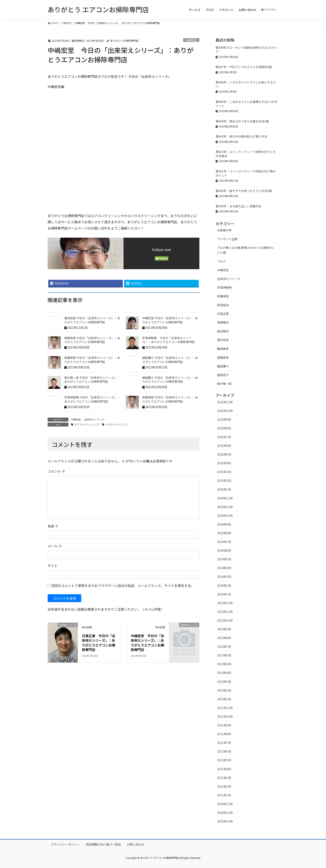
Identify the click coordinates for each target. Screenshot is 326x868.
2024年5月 (224, 559)
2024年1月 (224, 594)
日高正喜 (223, 314)
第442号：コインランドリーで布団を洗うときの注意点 (246, 154)
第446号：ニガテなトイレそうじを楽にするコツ (246, 84)
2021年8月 (224, 734)
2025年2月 (224, 480)
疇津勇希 (223, 349)
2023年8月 (224, 638)
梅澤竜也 (223, 322)
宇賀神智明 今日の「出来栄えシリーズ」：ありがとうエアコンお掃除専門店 (168, 340)
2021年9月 (224, 725)
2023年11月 (225, 612)
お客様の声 (224, 230)
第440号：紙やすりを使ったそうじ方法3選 (244, 191)
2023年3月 (224, 682)
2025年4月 (224, 463)
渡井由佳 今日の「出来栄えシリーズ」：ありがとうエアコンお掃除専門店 (92, 320)
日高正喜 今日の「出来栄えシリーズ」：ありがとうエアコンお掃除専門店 (99, 643)
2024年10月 (225, 516)
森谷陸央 (223, 331)
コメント (56, 471)
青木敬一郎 (224, 384)
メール (55, 546)
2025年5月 (224, 454)
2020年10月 (225, 821)
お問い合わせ (136, 844)
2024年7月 (224, 542)
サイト (53, 566)
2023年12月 (225, 603)
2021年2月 (224, 786)
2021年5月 (224, 760)
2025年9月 (224, 419)
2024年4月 (224, 568)
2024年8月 (224, 533)
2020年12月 (225, 804)
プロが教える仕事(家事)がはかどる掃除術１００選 (246, 250)
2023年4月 (224, 673)
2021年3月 (224, 778)
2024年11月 (225, 507)
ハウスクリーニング (117, 424)
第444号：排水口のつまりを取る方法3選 (242, 121)
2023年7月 (224, 647)
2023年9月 (224, 629)
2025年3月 (224, 472)
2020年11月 (225, 813)
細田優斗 (223, 366)
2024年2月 (224, 586)
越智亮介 (223, 375)
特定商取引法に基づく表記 (103, 844)
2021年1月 (224, 795)
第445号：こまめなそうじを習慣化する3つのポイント (247, 104)
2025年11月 (225, 402)
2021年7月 (224, 743)
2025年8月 (224, 428)
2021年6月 (224, 751)
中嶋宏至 (191, 40)
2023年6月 (224, 655)
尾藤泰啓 (223, 296)
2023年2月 (224, 690)
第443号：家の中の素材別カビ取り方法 (241, 136)
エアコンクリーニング (87, 424)
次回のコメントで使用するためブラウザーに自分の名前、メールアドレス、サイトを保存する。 (123, 586)
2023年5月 (224, 664)
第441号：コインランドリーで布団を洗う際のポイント (246, 173)
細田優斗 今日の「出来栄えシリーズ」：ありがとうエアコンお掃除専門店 (170, 360)
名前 (53, 526)
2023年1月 (224, 699)
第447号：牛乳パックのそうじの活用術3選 (244, 67)
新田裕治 (223, 305)
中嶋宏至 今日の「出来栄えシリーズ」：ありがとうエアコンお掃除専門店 (170, 320)
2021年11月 (225, 708)
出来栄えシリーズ (94, 419)
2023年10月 (225, 620)
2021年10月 (225, 716)
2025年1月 (224, 489)
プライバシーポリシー (65, 844)
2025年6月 (224, 446)
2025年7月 (224, 437)
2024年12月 (225, 498)
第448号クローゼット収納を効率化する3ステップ (247, 50)
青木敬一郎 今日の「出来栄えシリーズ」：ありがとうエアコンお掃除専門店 (92, 380)
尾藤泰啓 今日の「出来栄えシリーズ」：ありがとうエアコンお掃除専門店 (92, 340)
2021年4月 (224, 769)
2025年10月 (225, 411)
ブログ (221, 261)
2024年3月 (224, 577)
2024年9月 (224, 524)
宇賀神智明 (224, 287)
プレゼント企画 (227, 239)
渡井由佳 (223, 340)
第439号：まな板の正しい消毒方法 (238, 206)
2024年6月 (224, 550)
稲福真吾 (223, 357)
